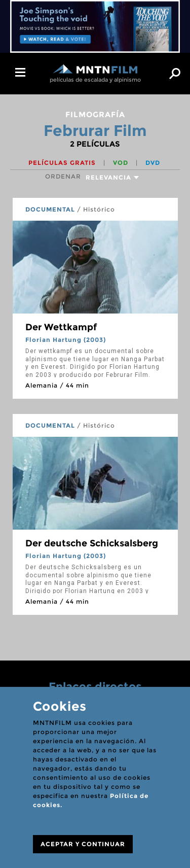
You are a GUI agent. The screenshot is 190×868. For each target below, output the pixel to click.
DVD (153, 163)
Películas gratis (63, 163)
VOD (122, 163)
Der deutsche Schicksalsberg (92, 543)
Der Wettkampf (61, 327)
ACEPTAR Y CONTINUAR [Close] (83, 844)
